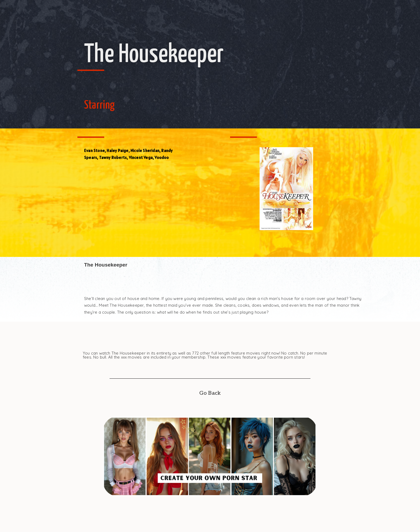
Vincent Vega (141, 157)
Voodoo (162, 157)
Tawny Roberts (113, 157)
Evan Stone (94, 151)
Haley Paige (117, 151)
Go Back (210, 393)
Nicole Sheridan (145, 151)
